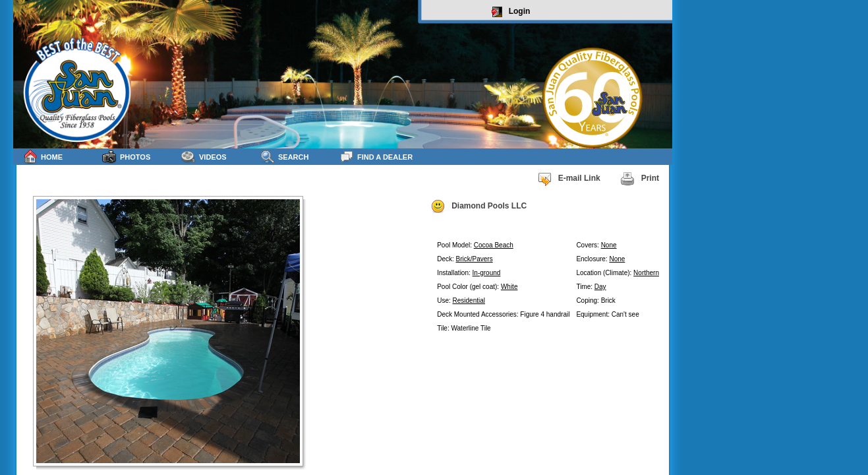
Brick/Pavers (475, 259)
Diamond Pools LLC (478, 206)
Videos (204, 157)
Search (284, 157)
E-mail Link (569, 179)
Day (600, 287)
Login (511, 12)
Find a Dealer (376, 157)
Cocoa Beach (494, 245)
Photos (126, 157)
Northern (646, 273)
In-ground (487, 273)
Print (640, 179)
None (609, 245)
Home (43, 157)
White (509, 287)
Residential (469, 301)
